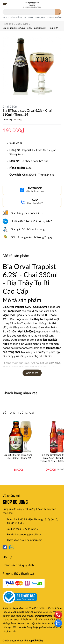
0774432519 (31, 529)
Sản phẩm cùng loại (18, 412)
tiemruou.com (34, 540)
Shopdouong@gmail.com (28, 535)
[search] (58, 12)
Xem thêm (32, 373)
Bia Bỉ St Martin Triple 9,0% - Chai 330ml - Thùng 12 (19, 457)
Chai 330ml (11, 107)
